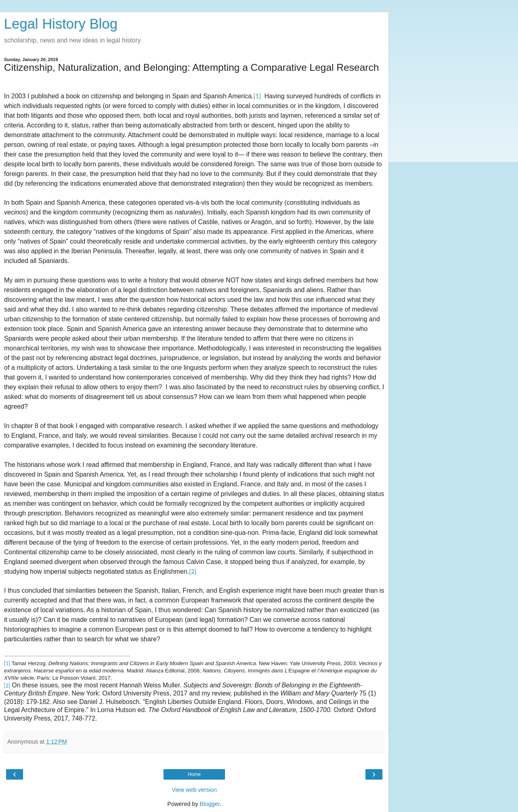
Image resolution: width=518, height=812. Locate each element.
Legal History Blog (61, 24)
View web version (194, 790)
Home (194, 774)
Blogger (210, 804)
